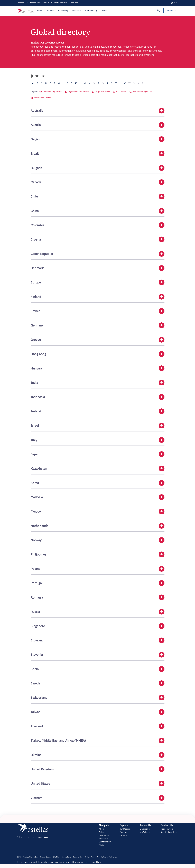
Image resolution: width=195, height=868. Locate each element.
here (99, 862)
